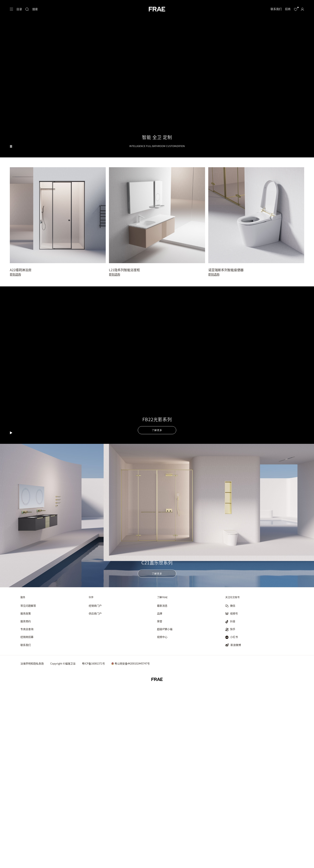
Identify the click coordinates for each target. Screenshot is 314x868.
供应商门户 (95, 614)
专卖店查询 (27, 629)
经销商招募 (27, 637)
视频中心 (162, 637)
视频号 (232, 614)
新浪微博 (233, 645)
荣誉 (160, 621)
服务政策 (26, 614)
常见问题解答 (28, 606)
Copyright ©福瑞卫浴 (63, 664)
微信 (230, 606)
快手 (230, 629)
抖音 (230, 622)
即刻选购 (15, 274)
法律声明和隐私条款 (32, 664)
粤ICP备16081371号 (93, 664)
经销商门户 (95, 606)
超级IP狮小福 (165, 629)
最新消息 (162, 606)
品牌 (160, 614)
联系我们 (26, 645)
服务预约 (26, 621)
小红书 (232, 637)
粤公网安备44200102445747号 (131, 664)
